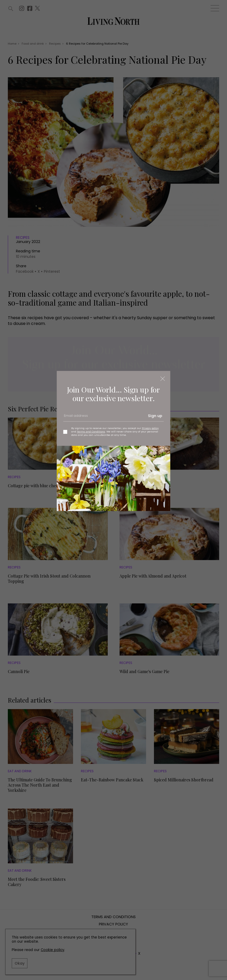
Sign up (155, 416)
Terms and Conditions (91, 432)
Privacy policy (150, 428)
